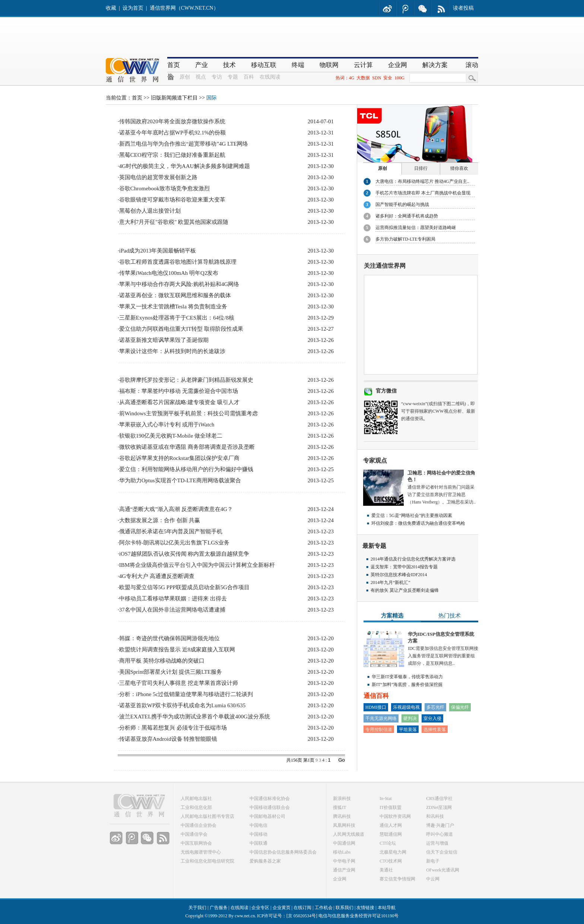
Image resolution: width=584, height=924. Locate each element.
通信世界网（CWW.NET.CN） (184, 8)
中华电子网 (344, 861)
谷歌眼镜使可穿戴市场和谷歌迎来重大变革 (172, 200)
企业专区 (260, 908)
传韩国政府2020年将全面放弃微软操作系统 (172, 121)
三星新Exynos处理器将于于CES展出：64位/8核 (177, 318)
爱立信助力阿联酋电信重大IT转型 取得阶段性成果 (181, 329)
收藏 (111, 8)
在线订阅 (302, 908)
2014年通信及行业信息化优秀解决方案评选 (413, 559)
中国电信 (258, 825)
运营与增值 (437, 843)
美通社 (386, 870)
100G (399, 78)
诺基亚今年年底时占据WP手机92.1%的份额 (172, 133)
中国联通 (258, 843)
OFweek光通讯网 (443, 870)
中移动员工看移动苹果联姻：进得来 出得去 (173, 598)
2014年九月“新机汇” (391, 582)
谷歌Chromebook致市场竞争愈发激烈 (164, 188)
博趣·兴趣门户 (440, 825)
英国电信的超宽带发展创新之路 (158, 177)
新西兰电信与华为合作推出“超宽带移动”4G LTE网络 (184, 144)
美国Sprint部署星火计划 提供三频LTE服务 (171, 672)
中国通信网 (344, 843)
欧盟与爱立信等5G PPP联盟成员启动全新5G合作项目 (184, 587)
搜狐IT (339, 807)
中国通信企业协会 (199, 825)
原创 (185, 77)
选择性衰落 (435, 730)
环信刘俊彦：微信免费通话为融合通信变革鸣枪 (418, 523)
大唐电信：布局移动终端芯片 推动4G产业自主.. (422, 181)
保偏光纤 (460, 707)
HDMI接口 (376, 707)
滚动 (472, 65)
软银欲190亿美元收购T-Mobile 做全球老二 (171, 436)
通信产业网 (344, 870)
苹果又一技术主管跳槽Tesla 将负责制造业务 (173, 307)
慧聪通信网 (391, 834)
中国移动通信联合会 (270, 807)
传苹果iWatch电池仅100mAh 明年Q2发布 (169, 273)
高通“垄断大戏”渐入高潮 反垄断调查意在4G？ (176, 509)
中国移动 (258, 834)
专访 (217, 77)
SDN (377, 78)
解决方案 (435, 65)
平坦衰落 (408, 730)
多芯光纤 (435, 707)
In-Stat (386, 798)
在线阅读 (270, 77)
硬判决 (410, 718)
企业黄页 (282, 908)
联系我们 (345, 908)
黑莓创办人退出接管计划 (150, 211)
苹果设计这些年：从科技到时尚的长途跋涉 (172, 351)
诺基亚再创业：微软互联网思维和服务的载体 (175, 295)
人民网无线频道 (349, 834)
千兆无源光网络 (381, 718)
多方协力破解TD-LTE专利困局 (405, 239)
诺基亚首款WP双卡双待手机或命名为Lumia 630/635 (182, 705)
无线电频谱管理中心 (201, 852)
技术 (229, 65)
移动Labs (342, 852)
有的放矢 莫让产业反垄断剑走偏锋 (405, 590)
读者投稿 (463, 8)
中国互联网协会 (196, 843)
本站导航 (387, 908)
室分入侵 (432, 718)
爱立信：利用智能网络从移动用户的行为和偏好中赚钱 (186, 469)
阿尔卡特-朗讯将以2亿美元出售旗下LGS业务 (174, 543)
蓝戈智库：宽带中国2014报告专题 (404, 567)
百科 (249, 77)
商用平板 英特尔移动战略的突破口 (162, 661)
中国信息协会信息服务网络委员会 (283, 852)
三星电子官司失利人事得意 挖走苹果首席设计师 (179, 683)
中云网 (433, 879)
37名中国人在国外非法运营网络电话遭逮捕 (172, 610)
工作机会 (324, 908)
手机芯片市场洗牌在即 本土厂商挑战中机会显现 (423, 193)
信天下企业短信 (442, 852)
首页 (174, 65)
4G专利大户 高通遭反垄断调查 (157, 576)
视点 (201, 77)
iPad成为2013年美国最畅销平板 (158, 251)
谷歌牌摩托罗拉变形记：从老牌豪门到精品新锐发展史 (186, 380)
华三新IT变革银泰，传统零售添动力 (407, 677)
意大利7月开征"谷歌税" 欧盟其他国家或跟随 (174, 222)
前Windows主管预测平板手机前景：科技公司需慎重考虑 (188, 413)
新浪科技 (342, 798)
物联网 (329, 65)
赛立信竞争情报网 (397, 879)
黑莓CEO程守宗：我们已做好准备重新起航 (172, 155)
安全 (388, 78)
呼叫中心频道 (439, 834)
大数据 (363, 78)
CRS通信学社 (439, 798)
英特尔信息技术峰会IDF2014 (399, 575)
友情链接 (365, 908)
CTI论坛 (388, 843)
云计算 (363, 65)
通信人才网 (391, 825)
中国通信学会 (194, 834)
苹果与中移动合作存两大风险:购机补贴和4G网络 (179, 284)
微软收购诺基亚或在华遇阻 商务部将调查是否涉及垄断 (187, 447)
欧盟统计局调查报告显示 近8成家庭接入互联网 (177, 650)
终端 (298, 65)
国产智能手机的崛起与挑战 (402, 204)
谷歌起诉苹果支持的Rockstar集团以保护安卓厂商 (179, 458)
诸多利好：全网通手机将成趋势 (407, 216)
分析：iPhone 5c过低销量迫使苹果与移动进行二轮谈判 (186, 694)
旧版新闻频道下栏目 (174, 98)
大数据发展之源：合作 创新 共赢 (160, 520)
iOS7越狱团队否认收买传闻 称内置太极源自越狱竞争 (184, 554)
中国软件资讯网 (395, 816)
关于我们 (197, 908)
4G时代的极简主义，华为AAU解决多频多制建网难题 (185, 166)
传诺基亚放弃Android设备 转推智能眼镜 (168, 739)
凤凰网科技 (344, 825)
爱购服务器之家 (265, 861)
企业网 (398, 65)
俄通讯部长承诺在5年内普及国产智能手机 (171, 531)
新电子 (433, 861)
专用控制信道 (379, 730)
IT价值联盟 (391, 807)
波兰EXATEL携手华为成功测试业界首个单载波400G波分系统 (195, 717)
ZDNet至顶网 (439, 807)
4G (352, 78)
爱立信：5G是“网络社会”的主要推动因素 (412, 515)
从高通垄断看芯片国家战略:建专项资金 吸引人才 (179, 402)
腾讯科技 (342, 816)
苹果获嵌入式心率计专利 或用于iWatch (167, 425)
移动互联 (264, 65)
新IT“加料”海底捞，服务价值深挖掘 (407, 685)
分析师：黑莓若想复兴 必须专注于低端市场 (173, 728)
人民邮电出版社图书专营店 (207, 816)
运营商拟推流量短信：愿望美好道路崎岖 (416, 228)
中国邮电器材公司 (267, 816)
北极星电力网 (393, 852)
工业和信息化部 (196, 807)
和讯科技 (435, 816)
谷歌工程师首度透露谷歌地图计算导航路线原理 (178, 262)
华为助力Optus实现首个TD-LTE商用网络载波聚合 (180, 480)
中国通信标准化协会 (270, 798)
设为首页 (133, 8)
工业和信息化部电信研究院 (207, 861)
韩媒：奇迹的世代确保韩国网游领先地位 (169, 638)
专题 (233, 77)
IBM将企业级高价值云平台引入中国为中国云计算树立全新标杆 (197, 565)
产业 (201, 65)
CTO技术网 (391, 861)
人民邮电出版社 (196, 798)
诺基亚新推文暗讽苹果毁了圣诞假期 (164, 340)
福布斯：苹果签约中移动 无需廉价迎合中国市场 (179, 391)
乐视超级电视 (406, 707)
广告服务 (219, 908)
